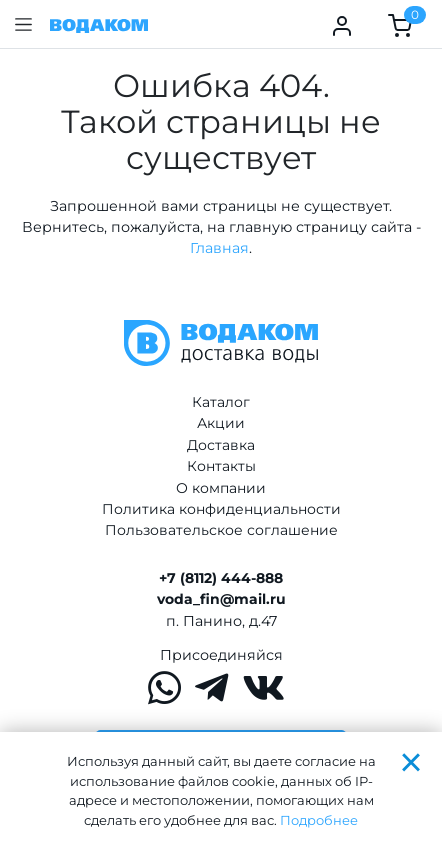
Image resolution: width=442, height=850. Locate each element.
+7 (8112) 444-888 (221, 578)
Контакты (221, 466)
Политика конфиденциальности (221, 509)
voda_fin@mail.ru (221, 599)
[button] (23, 24)
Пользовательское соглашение (221, 530)
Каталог (221, 402)
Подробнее (319, 820)
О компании (221, 488)
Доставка (221, 445)
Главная (219, 248)
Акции (221, 423)
